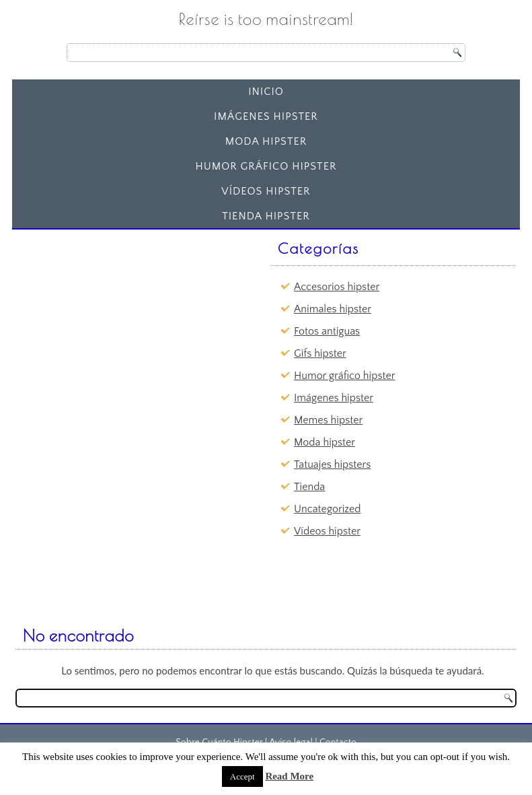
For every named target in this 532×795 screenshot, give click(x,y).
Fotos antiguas (327, 331)
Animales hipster (333, 309)
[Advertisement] (121, 319)
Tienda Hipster (266, 216)
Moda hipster (266, 141)
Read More (289, 776)
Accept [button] (242, 776)
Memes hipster (328, 420)
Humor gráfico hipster (266, 166)
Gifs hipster (320, 353)
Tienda (309, 487)
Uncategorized (327, 509)
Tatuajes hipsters (332, 464)
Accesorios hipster (337, 287)
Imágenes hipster (266, 116)
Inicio (266, 92)
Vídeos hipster (266, 191)
